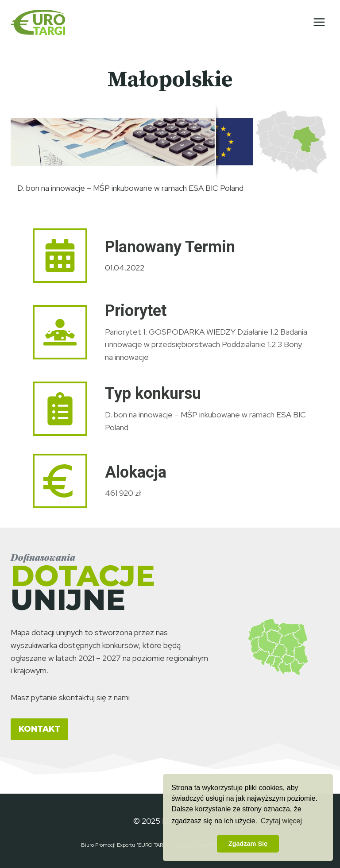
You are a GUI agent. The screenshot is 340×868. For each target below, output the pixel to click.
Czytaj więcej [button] (281, 821)
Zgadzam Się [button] (248, 844)
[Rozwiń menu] (319, 22)
